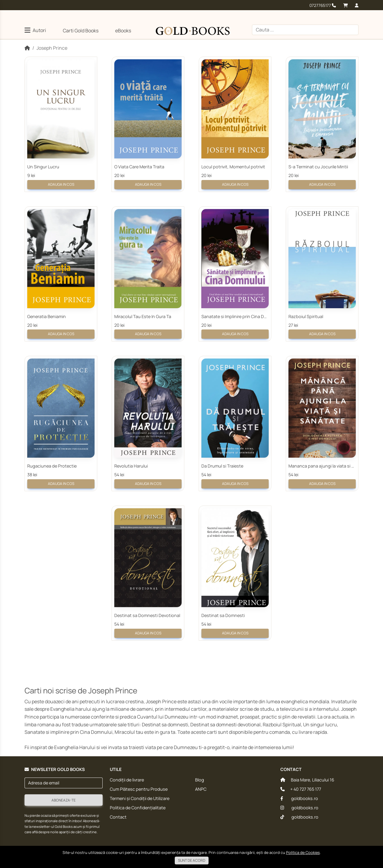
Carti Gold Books (81, 31)
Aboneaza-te (64, 800)
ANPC (201, 789)
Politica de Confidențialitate (138, 808)
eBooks (123, 31)
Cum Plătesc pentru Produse (139, 789)
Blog (200, 780)
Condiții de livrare (127, 780)
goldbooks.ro (299, 798)
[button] (35, 31)
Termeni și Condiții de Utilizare (140, 798)
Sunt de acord (192, 860)
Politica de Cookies (303, 852)
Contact (118, 817)
